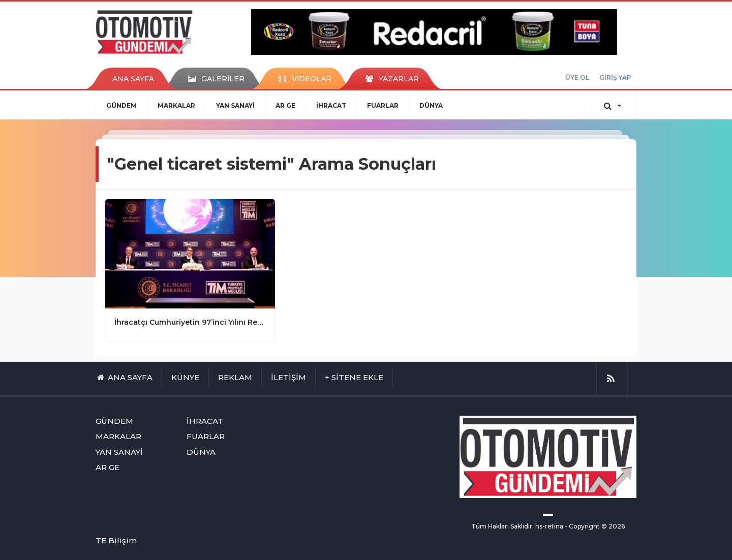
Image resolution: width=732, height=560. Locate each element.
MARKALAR (176, 105)
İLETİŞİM (288, 377)
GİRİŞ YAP (615, 77)
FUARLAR (383, 105)
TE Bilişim (116, 540)
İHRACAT (331, 105)
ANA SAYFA (133, 79)
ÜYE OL (577, 77)
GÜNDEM (121, 105)
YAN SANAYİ (235, 105)
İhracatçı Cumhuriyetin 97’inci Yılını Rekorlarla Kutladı (190, 322)
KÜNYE (185, 377)
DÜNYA (431, 105)
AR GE (285, 105)
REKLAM (235, 377)
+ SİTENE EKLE (354, 377)
